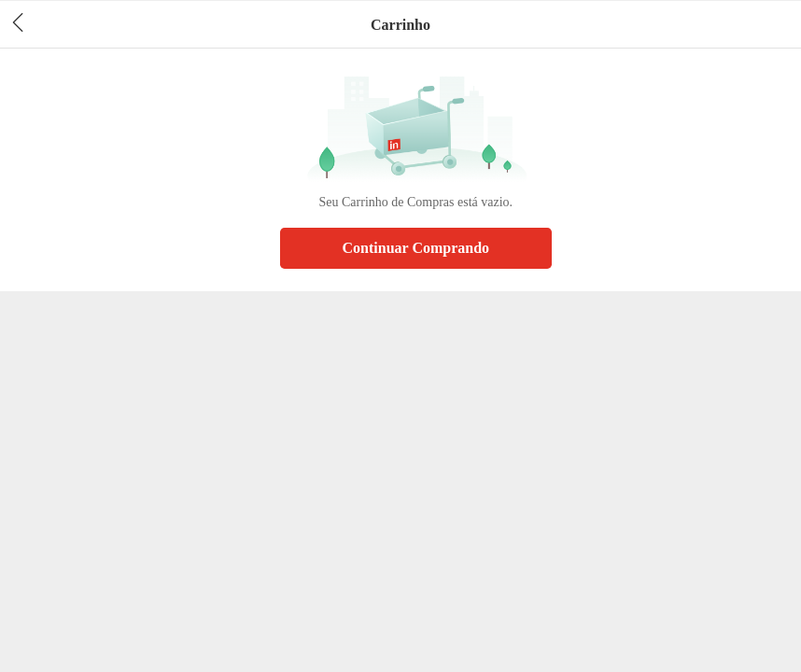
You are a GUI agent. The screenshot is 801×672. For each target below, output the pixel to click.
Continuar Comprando (416, 248)
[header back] (18, 24)
